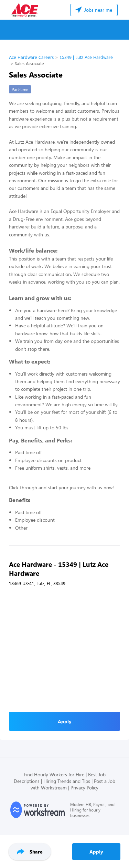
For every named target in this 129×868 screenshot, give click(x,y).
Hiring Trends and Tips (67, 781)
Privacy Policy (84, 788)
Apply (96, 852)
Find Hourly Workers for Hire (54, 774)
